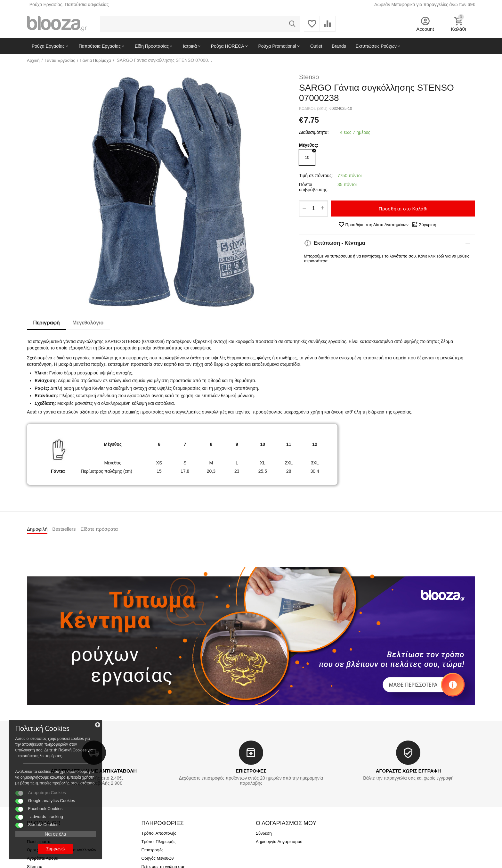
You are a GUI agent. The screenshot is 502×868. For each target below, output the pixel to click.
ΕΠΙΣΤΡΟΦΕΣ (251, 771)
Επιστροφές (152, 850)
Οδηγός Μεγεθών (157, 858)
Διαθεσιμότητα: (314, 132)
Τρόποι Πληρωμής (158, 842)
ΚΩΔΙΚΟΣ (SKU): (314, 109)
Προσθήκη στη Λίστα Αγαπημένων (373, 225)
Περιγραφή (47, 323)
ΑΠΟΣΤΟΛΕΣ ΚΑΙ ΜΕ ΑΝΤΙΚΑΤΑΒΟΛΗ (94, 771)
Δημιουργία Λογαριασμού (279, 842)
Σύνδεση (264, 833)
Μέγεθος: (309, 145)
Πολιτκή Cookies (44, 738)
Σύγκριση (424, 225)
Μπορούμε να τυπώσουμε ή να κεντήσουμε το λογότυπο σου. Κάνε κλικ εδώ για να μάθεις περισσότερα (387, 258)
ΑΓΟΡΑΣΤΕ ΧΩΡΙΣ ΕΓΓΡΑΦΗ (408, 771)
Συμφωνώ (50, 848)
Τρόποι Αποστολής (159, 833)
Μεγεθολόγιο (88, 323)
